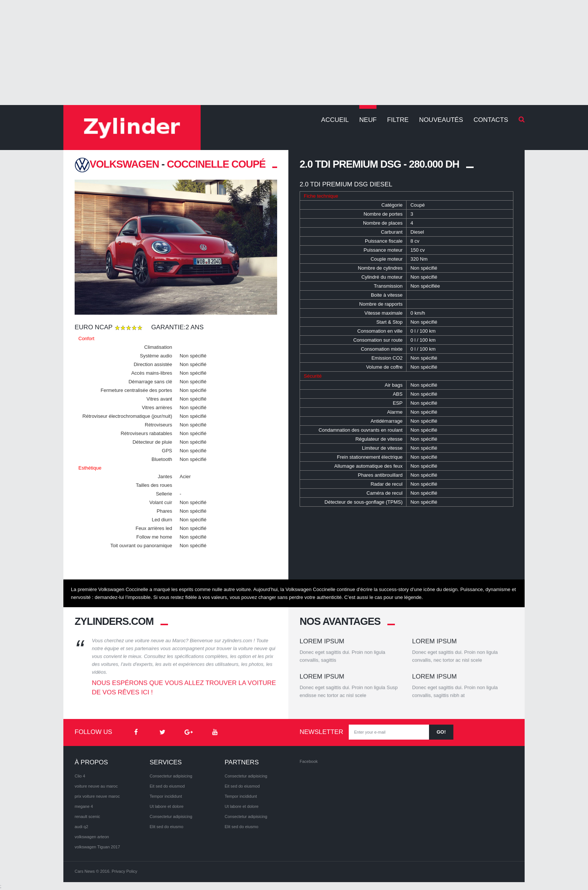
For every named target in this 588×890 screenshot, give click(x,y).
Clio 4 (80, 776)
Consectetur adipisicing (171, 776)
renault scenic (87, 816)
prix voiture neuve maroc (97, 796)
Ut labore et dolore (167, 806)
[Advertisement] (294, 53)
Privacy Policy (124, 871)
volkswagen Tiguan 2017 (97, 847)
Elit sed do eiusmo (166, 827)
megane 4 (84, 806)
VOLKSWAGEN (117, 164)
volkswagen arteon (92, 837)
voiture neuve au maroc (96, 786)
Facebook (309, 761)
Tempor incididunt (166, 796)
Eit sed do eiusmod (167, 786)
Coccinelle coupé (216, 164)
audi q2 (81, 827)
